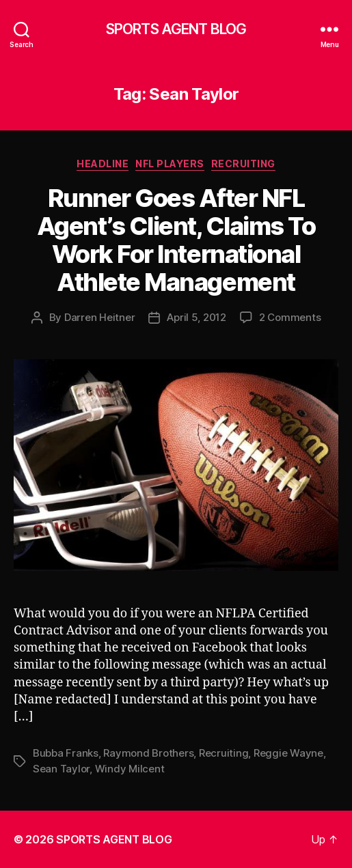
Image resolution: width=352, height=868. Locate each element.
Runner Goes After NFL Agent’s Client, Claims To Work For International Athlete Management (176, 240)
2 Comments (290, 317)
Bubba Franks (66, 753)
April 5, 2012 (197, 317)
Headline (103, 164)
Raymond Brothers (148, 753)
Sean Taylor (61, 769)
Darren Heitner (99, 317)
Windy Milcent (130, 769)
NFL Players (170, 164)
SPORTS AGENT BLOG (176, 29)
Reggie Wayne (288, 753)
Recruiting (243, 164)
